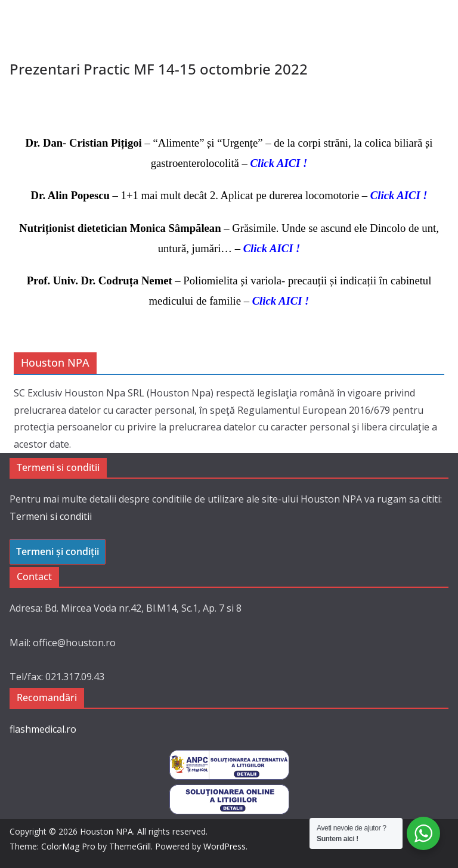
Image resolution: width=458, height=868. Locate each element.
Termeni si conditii (51, 516)
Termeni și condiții (58, 551)
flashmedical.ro (43, 729)
